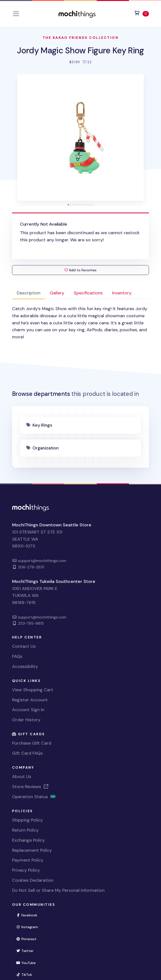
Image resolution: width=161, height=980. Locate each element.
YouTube (28, 962)
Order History (26, 720)
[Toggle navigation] (16, 14)
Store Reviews (31, 787)
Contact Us (24, 646)
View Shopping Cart (33, 690)
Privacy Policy (26, 870)
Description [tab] (29, 293)
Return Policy (25, 830)
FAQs (17, 656)
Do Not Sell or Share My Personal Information (58, 890)
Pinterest (29, 939)
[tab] (68, 205)
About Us (22, 777)
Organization (46, 448)
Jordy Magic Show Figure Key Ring (80, 50)
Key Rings (42, 425)
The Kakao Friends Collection (81, 38)
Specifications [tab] (88, 293)
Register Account (30, 700)
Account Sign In (28, 710)
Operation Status (34, 797)
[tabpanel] (81, 323)
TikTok (26, 974)
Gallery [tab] (57, 293)
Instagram (29, 927)
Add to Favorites (80, 270)
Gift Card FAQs (27, 753)
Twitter (27, 950)
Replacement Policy (32, 850)
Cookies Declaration (33, 880)
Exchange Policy (28, 840)
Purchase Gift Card (32, 743)
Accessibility (25, 666)
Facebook (29, 915)
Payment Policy (28, 860)
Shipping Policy (27, 820)
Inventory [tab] (122, 293)
